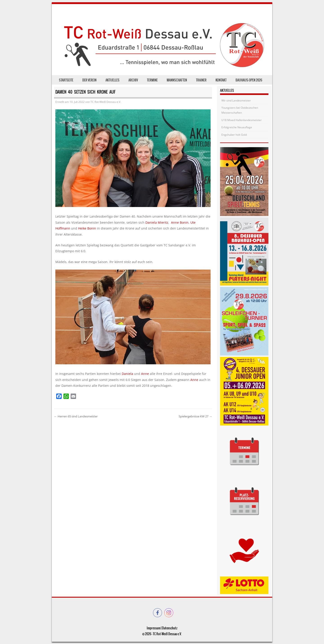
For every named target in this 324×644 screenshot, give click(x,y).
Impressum (154, 628)
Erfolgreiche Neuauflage (237, 127)
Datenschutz (170, 628)
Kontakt (221, 80)
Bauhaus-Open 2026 (249, 80)
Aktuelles (112, 80)
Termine (152, 80)
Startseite (66, 80)
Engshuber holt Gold (234, 135)
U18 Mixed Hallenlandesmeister (242, 120)
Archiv (133, 80)
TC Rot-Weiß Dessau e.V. (106, 102)
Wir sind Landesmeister (236, 100)
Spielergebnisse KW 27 (195, 416)
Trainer (201, 80)
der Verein (89, 80)
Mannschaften (177, 80)
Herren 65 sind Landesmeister (76, 416)
